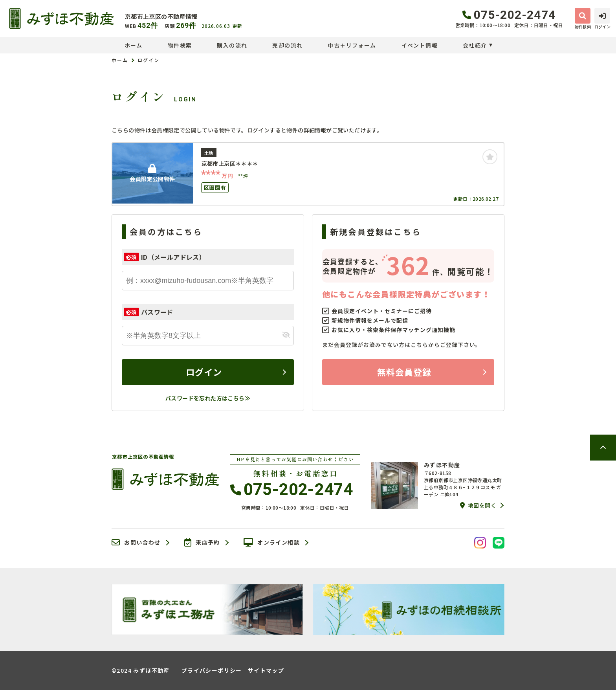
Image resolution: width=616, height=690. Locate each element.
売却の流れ (287, 45)
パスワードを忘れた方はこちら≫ (208, 398)
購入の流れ (232, 45)
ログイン (204, 372)
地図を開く (478, 505)
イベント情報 (420, 45)
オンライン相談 (272, 543)
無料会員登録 (404, 372)
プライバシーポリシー (212, 670)
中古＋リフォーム (352, 45)
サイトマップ (266, 670)
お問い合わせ (136, 543)
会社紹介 (475, 45)
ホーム (134, 45)
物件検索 (180, 45)
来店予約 (202, 543)
